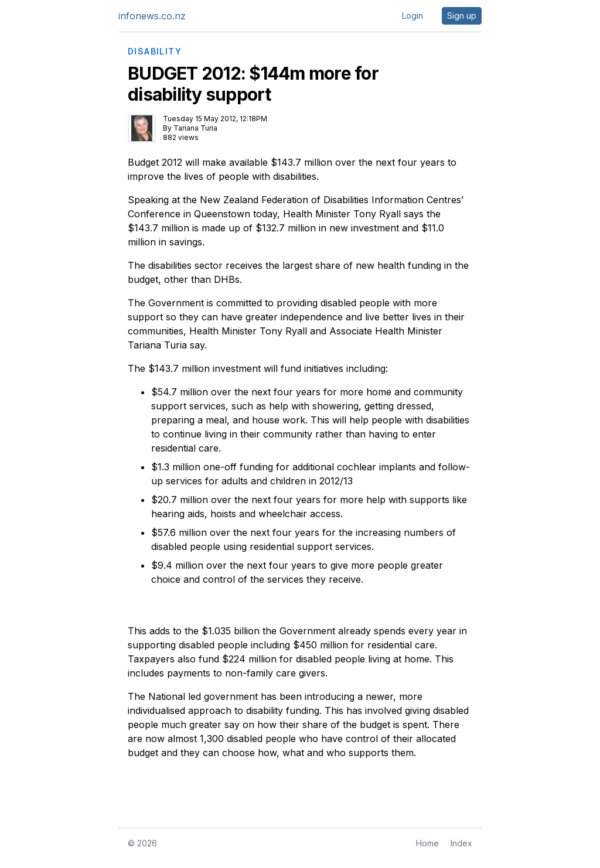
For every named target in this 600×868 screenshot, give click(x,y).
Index (461, 843)
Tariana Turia (195, 128)
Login (412, 16)
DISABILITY (155, 52)
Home (427, 843)
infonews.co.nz (152, 16)
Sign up (462, 16)
